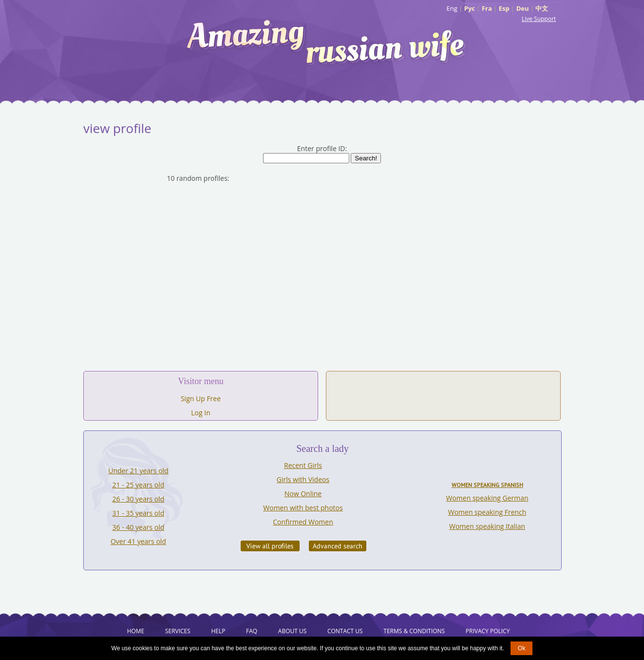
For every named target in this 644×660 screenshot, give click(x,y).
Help (218, 631)
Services (178, 631)
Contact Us (345, 631)
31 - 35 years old (139, 513)
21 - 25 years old (139, 485)
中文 (542, 8)
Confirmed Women (303, 522)
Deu (523, 8)
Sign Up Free (201, 398)
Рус (470, 8)
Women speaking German (487, 498)
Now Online (303, 494)
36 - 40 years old (139, 527)
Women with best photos (303, 508)
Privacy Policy (488, 631)
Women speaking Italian (487, 526)
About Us (292, 631)
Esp (504, 8)
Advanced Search (338, 546)
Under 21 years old (138, 471)
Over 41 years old (138, 541)
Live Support (539, 19)
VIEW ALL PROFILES (270, 546)
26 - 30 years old (139, 499)
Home (136, 631)
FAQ (252, 631)
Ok (521, 648)
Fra (487, 8)
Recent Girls (303, 465)
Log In (200, 413)
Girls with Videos (303, 479)
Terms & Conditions (414, 631)
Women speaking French (487, 512)
